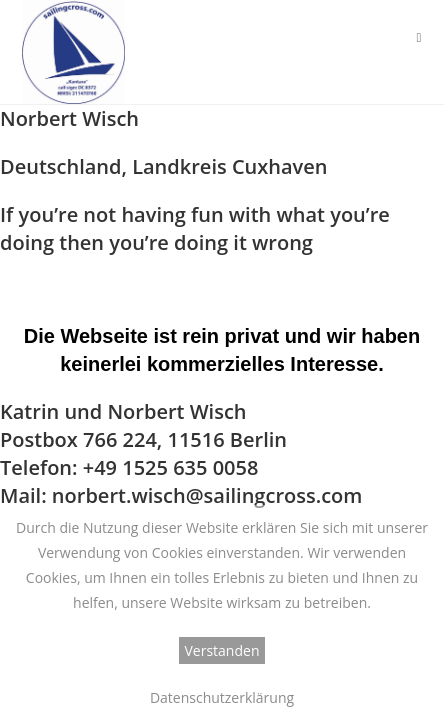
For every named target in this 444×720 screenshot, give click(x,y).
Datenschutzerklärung (222, 697)
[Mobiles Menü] (418, 37)
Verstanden (222, 650)
